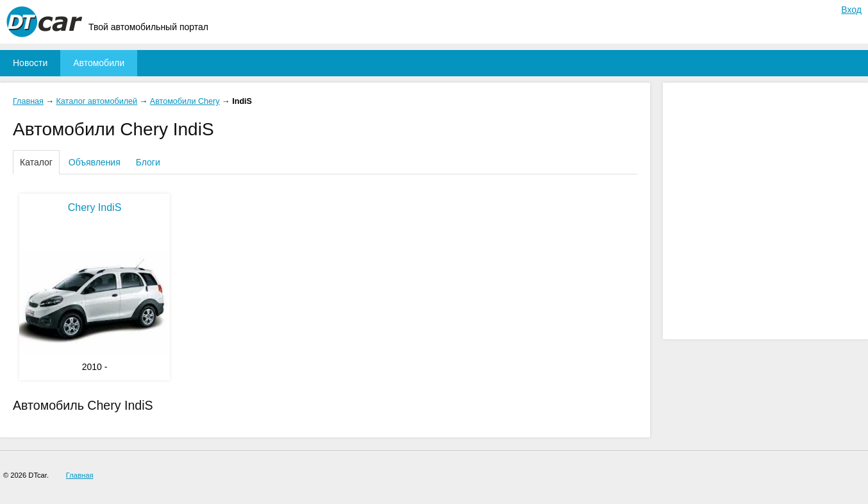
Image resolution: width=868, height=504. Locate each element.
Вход (851, 10)
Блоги (148, 162)
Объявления (95, 162)
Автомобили (99, 63)
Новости (30, 63)
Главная (28, 101)
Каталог (36, 162)
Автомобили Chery (185, 101)
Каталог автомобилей (97, 101)
